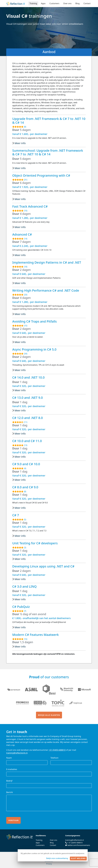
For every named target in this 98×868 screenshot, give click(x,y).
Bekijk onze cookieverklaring (57, 858)
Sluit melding (78, 858)
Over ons (67, 3)
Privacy (49, 864)
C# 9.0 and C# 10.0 (26, 464)
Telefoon (54, 758)
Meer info (20, 143)
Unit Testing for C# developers (35, 543)
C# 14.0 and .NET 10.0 (28, 377)
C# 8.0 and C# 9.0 (25, 487)
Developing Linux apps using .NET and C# (43, 566)
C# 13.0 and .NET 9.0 (28, 398)
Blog (77, 3)
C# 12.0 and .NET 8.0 (28, 418)
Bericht (10, 792)
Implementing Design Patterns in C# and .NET (47, 262)
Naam (9, 758)
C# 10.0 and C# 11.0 (27, 441)
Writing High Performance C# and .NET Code (46, 290)
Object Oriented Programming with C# (41, 175)
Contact (87, 3)
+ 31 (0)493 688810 (75, 843)
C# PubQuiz (21, 607)
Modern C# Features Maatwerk (35, 635)
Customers (54, 3)
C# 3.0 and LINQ (24, 586)
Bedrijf (9, 781)
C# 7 (16, 515)
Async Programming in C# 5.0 (34, 349)
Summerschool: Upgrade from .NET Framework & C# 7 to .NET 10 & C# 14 (48, 152)
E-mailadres (12, 769)
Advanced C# (22, 234)
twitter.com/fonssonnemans (79, 845)
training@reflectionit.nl (17, 753)
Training (33, 3)
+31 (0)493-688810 (57, 750)
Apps (43, 3)
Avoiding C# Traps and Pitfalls (35, 321)
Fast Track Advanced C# (30, 206)
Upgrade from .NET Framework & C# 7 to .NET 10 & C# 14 (49, 121)
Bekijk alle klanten (49, 715)
